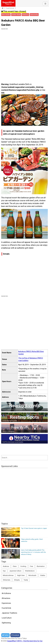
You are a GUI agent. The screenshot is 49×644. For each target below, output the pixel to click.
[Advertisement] (24, 54)
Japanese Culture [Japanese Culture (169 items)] (15, 571)
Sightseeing (6, 623)
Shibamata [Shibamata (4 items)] (7, 580)
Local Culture (7, 618)
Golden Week (16, 15)
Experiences (6, 603)
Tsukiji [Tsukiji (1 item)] (26, 580)
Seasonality (34, 15)
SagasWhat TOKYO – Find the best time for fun (25, 641)
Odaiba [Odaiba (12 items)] (43, 575)
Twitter (5, 635)
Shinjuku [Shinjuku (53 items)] (17, 580)
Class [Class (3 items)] (15, 566)
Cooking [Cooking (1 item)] (23, 566)
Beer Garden (6, 15)
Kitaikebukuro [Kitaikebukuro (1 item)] (30, 571)
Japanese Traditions (9, 613)
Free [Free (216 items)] (31, 566)
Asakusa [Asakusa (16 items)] (6, 566)
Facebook (15, 635)
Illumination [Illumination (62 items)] (41, 566)
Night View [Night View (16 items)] (21, 575)
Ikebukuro (25, 15)
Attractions (6, 598)
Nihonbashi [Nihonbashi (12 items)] (32, 575)
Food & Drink (10, 8)
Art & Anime (6, 593)
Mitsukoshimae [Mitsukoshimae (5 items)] (8, 575)
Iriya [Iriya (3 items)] (4, 571)
